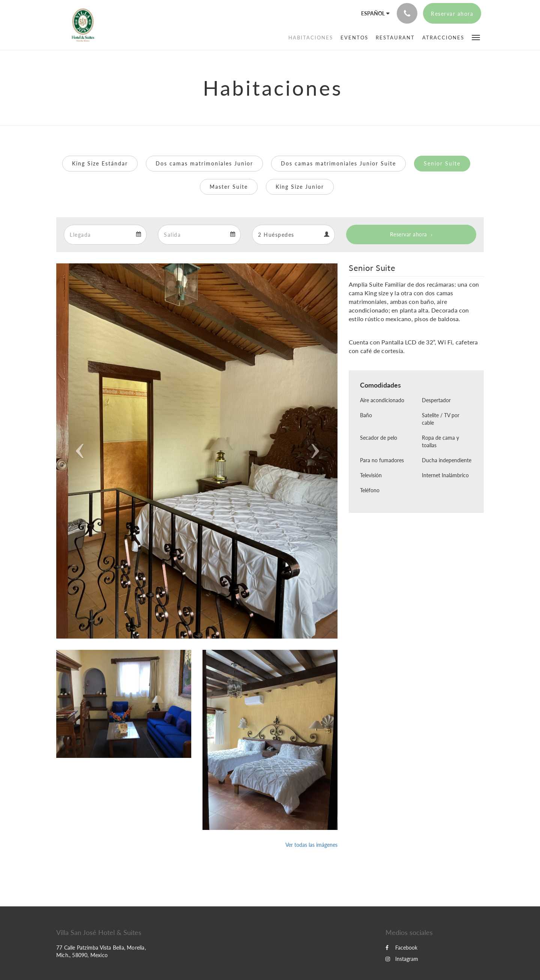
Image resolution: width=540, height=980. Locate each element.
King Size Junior (300, 187)
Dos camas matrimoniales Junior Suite (338, 163)
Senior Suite (442, 163)
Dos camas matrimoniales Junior (204, 163)
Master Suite (229, 187)
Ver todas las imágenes (311, 845)
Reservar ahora (409, 234)
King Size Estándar (100, 163)
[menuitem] (311, 38)
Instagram (402, 959)
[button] (476, 37)
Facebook (401, 948)
